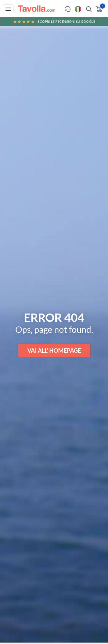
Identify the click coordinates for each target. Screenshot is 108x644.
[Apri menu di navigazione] (8, 9)
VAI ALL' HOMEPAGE (54, 350)
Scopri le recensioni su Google (54, 21)
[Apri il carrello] (99, 9)
